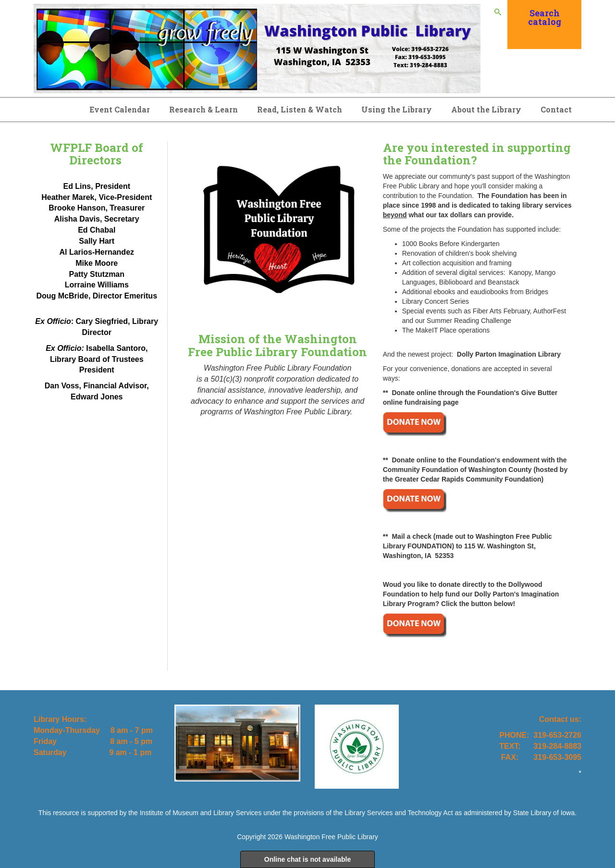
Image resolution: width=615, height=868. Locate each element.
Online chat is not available (308, 859)
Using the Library (397, 109)
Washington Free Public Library (331, 837)
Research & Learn (203, 109)
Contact (556, 109)
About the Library (486, 109)
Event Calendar (120, 109)
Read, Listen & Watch (300, 109)
